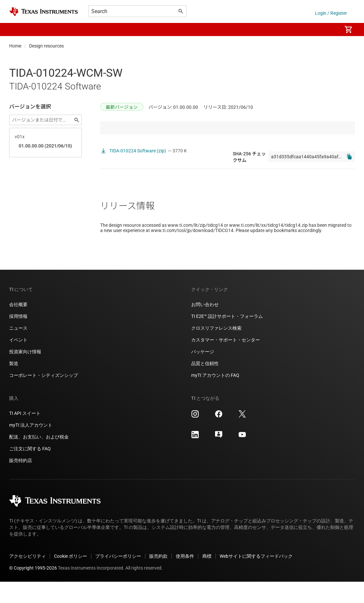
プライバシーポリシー (118, 577)
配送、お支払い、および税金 (39, 458)
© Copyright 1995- (33, 589)
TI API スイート (25, 435)
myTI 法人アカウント (31, 446)
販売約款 (158, 577)
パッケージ (203, 373)
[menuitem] (330, 29)
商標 (207, 577)
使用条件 (185, 577)
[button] (16, 29)
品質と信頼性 (205, 385)
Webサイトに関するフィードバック (256, 577)
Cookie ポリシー (71, 577)
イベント (18, 361)
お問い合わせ (205, 326)
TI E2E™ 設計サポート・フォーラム (227, 338)
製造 (14, 385)
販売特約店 (21, 482)
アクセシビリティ (27, 577)
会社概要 (18, 326)
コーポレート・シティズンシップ (44, 397)
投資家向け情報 (25, 373)
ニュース (18, 349)
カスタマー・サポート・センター (226, 361)
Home (15, 46)
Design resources (46, 46)
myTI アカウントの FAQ (215, 397)
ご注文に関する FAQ (30, 470)
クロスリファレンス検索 (216, 349)
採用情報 (18, 338)
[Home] (44, 12)
